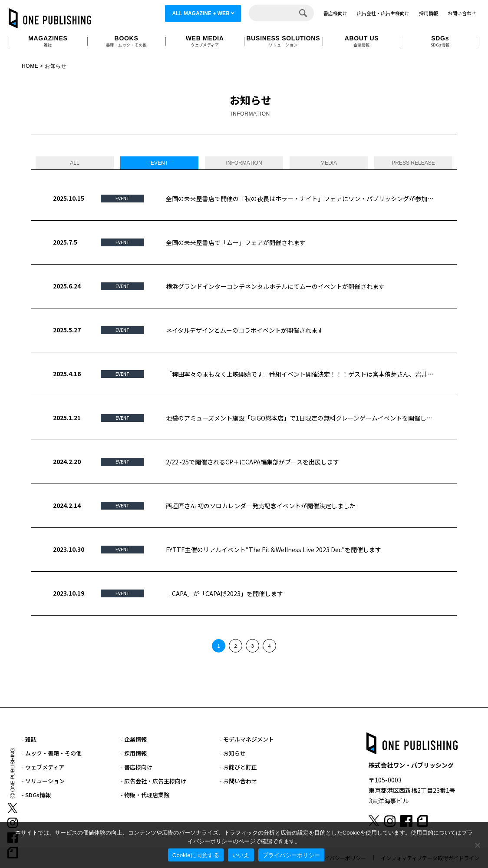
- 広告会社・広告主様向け (153, 781)
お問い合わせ (462, 13)
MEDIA (329, 163)
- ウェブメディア (43, 767)
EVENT (159, 163)
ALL (74, 163)
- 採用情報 (134, 753)
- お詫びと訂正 (238, 767)
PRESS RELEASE (413, 163)
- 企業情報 (134, 739)
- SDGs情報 (36, 795)
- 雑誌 (29, 739)
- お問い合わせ (238, 781)
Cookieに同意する (196, 855)
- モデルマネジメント (247, 739)
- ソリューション (43, 781)
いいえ (241, 855)
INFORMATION (244, 163)
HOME (30, 66)
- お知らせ (233, 753)
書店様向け (335, 13)
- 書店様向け (137, 767)
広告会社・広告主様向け (383, 13)
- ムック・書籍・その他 (52, 753)
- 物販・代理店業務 (145, 795)
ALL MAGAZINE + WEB (201, 13)
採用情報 (429, 13)
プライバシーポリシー (292, 855)
